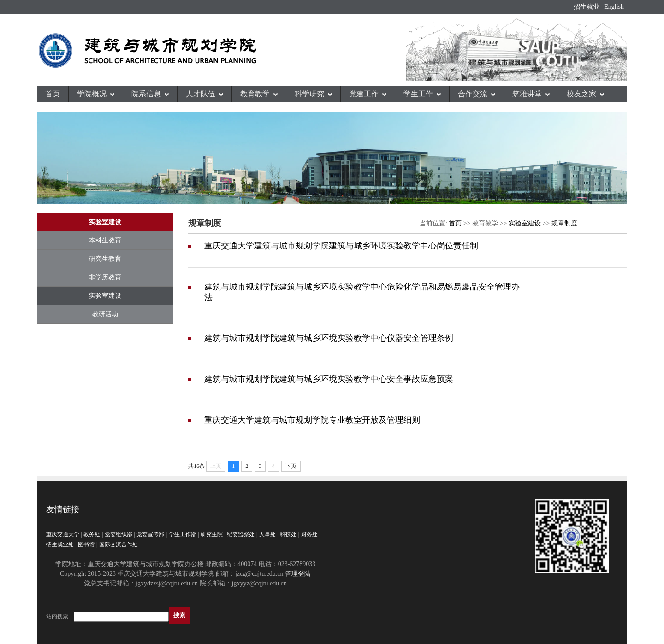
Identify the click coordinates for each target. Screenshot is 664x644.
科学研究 (313, 94)
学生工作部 (183, 534)
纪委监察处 (241, 534)
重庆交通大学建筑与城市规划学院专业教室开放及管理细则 (312, 420)
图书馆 (86, 544)
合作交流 (477, 94)
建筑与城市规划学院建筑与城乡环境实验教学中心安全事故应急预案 (329, 379)
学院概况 (96, 94)
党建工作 (368, 94)
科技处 (288, 534)
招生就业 (587, 7)
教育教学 (259, 94)
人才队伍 (205, 94)
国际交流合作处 (119, 544)
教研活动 (105, 314)
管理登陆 (298, 574)
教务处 (92, 534)
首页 (53, 94)
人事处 (267, 534)
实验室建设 (105, 296)
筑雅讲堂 (531, 94)
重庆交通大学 (63, 534)
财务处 (309, 534)
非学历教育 (105, 277)
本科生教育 (105, 240)
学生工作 (422, 94)
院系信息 (150, 94)
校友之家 (585, 94)
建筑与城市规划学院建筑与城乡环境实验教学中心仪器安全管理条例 (329, 338)
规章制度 (564, 223)
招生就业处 (60, 544)
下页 (291, 466)
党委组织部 (119, 534)
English (614, 7)
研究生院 (212, 534)
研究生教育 (105, 259)
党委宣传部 (150, 534)
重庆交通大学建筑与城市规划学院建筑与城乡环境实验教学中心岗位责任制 (341, 246)
